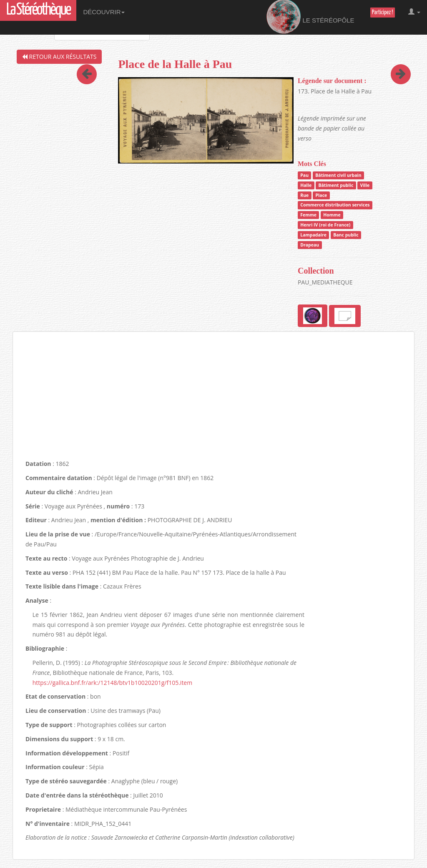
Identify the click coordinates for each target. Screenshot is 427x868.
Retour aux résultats (59, 57)
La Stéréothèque (38, 10)
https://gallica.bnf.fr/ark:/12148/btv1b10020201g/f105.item (112, 683)
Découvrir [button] (104, 12)
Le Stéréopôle (310, 17)
